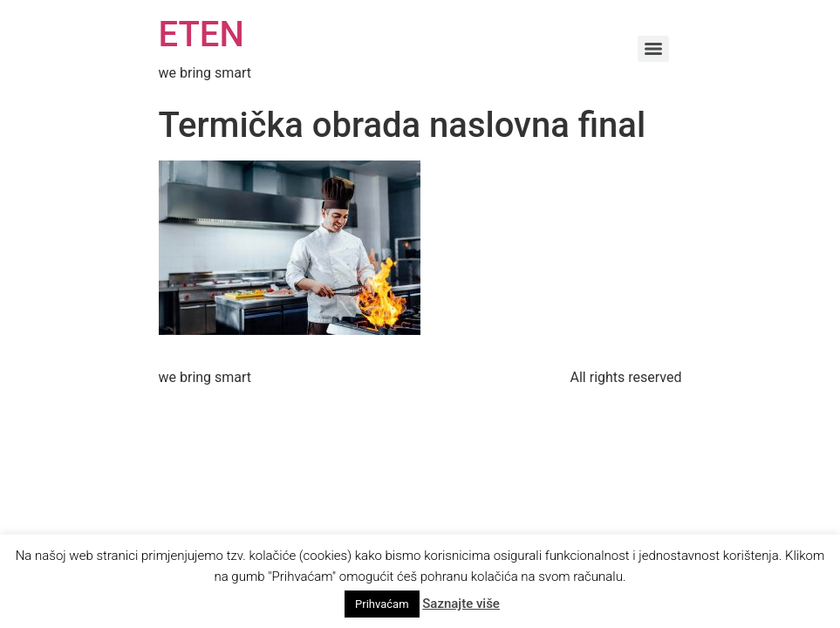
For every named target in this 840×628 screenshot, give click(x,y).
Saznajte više (461, 604)
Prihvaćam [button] (382, 604)
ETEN (201, 34)
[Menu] (653, 49)
